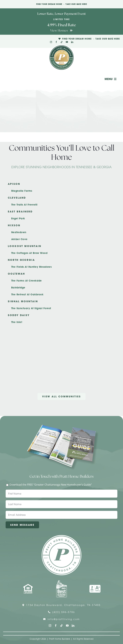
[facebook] (56, 42)
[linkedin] (72, 42)
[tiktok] (62, 42)
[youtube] (67, 42)
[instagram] (51, 42)
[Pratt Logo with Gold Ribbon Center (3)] (61, 46)
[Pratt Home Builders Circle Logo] (61, 536)
